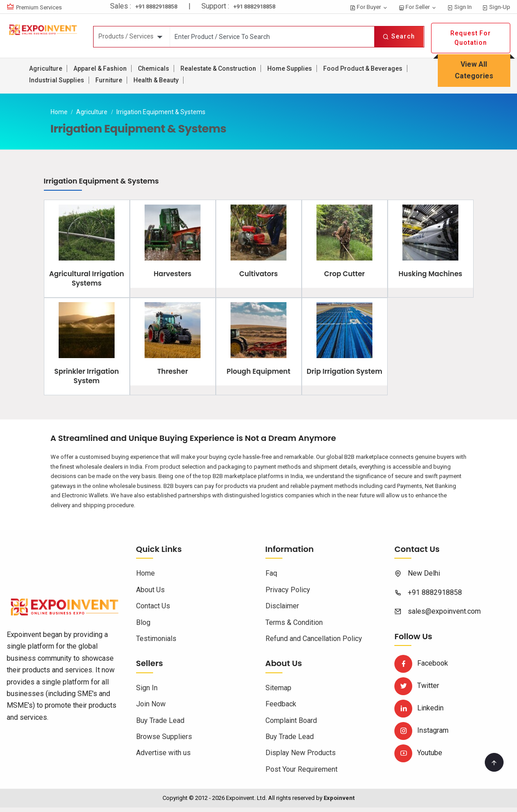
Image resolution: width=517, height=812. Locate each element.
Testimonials (156, 643)
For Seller (418, 7)
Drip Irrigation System (344, 381)
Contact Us (153, 611)
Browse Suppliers (164, 741)
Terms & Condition (294, 627)
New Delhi (424, 578)
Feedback (281, 709)
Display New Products (301, 758)
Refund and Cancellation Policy (314, 643)
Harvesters (172, 276)
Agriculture (46, 68)
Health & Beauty (156, 80)
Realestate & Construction (218, 68)
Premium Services (39, 7)
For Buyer (369, 7)
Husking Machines (430, 276)
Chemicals (154, 68)
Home (59, 112)
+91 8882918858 (156, 6)
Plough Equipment (258, 376)
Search (399, 36)
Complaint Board (291, 725)
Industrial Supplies (57, 80)
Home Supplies (290, 68)
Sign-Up (496, 7)
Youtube (418, 758)
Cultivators (258, 276)
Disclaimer (282, 611)
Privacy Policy (288, 594)
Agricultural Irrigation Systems (86, 281)
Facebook (421, 668)
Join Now (151, 709)
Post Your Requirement (301, 774)
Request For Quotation (471, 38)
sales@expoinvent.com (444, 616)
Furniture (109, 80)
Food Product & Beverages (363, 68)
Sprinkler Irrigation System (87, 381)
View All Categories (474, 70)
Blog (143, 627)
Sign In (459, 7)
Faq (271, 578)
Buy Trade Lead (160, 725)
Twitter (417, 690)
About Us (150, 594)
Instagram (421, 735)
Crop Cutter (344, 276)
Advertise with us (163, 758)
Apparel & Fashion (100, 68)
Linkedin (419, 713)
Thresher (173, 376)
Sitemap (278, 692)
